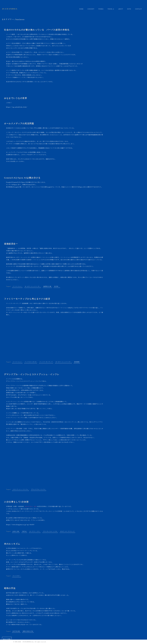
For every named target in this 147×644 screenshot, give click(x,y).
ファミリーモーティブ (46, 361)
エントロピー (17, 575)
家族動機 (77, 361)
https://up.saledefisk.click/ (16, 107)
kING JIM (16, 531)
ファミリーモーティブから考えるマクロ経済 (26, 298)
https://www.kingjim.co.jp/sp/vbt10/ (20, 524)
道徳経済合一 (11, 244)
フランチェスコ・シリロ (50, 531)
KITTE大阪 (16, 630)
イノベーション (17, 286)
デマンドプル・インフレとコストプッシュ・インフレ (30, 374)
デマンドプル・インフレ (39, 489)
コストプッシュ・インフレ (20, 489)
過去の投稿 (7, 638)
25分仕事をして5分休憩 (16, 501)
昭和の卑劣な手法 (28, 630)
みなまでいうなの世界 (15, 98)
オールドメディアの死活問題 (18, 123)
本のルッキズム (12, 543)
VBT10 (24, 531)
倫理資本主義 (47, 286)
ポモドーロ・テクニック (67, 531)
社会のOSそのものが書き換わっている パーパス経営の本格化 (35, 30)
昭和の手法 (10, 588)
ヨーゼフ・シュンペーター (33, 286)
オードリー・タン (35, 531)
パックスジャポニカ (31, 361)
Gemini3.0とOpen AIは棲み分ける (22, 177)
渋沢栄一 (57, 286)
